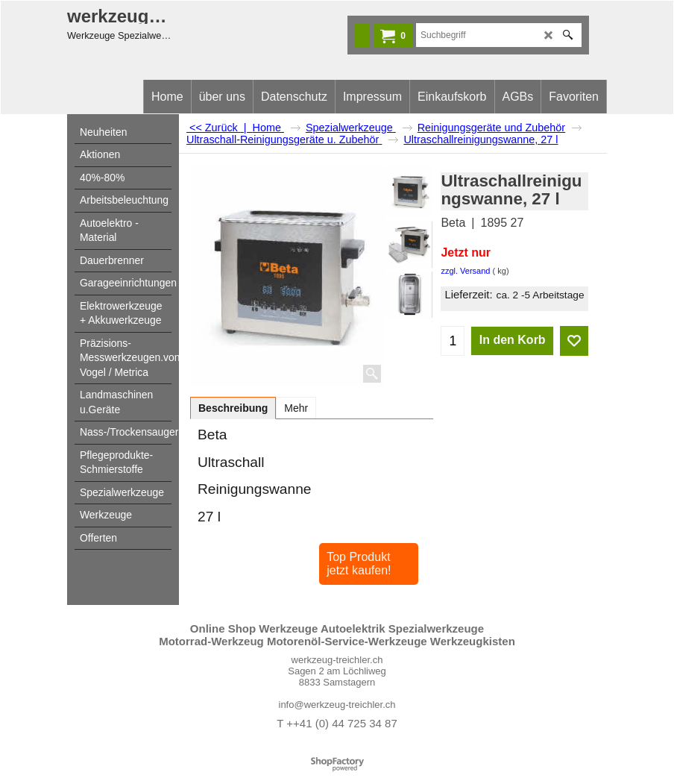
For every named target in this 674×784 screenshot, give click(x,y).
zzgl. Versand (465, 271)
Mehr (296, 408)
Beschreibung (233, 408)
